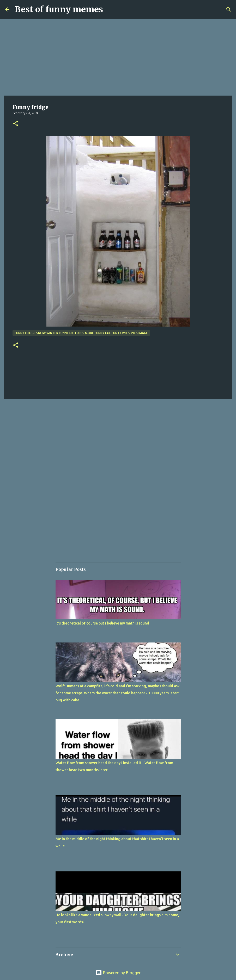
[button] (16, 124)
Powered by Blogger (118, 973)
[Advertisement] (118, 57)
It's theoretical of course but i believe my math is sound (102, 623)
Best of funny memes (59, 9)
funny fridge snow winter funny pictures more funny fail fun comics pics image (81, 333)
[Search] (229, 9)
